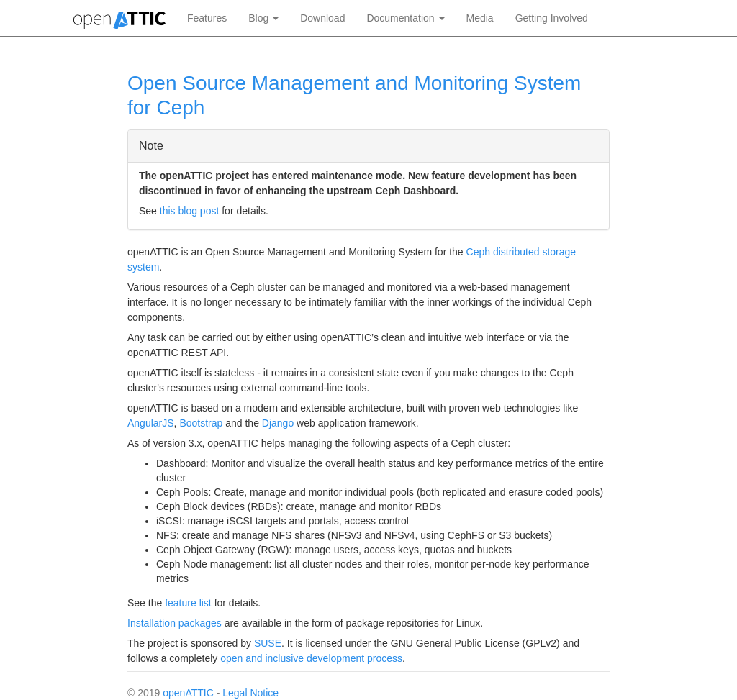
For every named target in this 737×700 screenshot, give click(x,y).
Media (480, 18)
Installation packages (175, 623)
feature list (188, 603)
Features (207, 18)
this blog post (190, 211)
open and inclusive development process (311, 658)
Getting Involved (552, 18)
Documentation (405, 18)
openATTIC (188, 693)
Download (322, 18)
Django (278, 423)
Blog (263, 18)
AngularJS (151, 423)
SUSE (268, 643)
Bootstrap (201, 423)
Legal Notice (250, 693)
